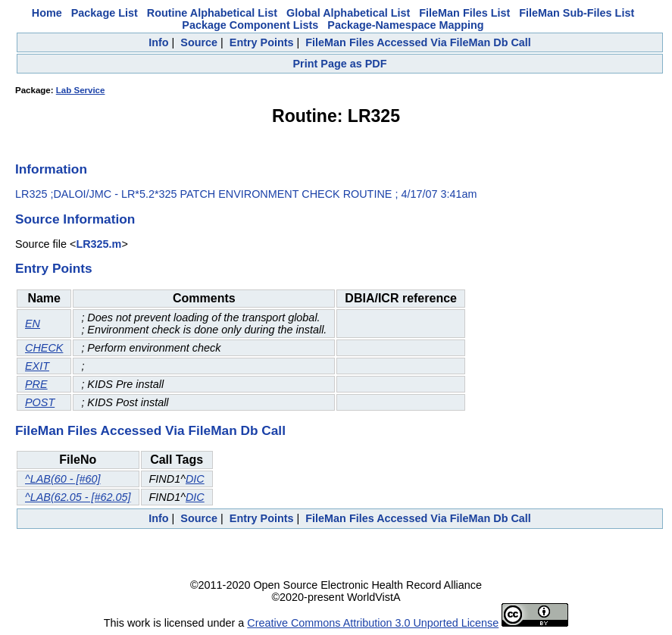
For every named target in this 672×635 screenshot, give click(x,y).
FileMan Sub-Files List (577, 13)
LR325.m (98, 244)
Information (51, 169)
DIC (195, 479)
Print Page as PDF (340, 64)
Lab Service (81, 90)
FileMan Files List (464, 13)
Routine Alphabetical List (212, 13)
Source (199, 42)
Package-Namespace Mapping (405, 25)
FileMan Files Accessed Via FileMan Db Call (418, 42)
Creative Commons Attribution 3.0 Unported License (373, 623)
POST (40, 402)
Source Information (75, 219)
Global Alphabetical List (348, 13)
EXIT (37, 366)
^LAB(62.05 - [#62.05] (78, 497)
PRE (36, 384)
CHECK (44, 348)
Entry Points (262, 42)
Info (158, 42)
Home (47, 13)
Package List (105, 13)
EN (33, 324)
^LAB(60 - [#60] (63, 479)
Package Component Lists (250, 25)
